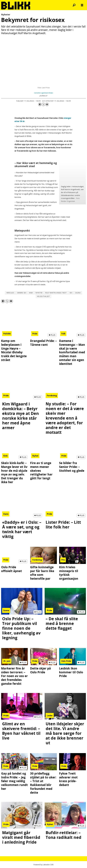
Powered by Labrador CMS (43, 865)
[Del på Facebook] (40, 104)
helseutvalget (43, 296)
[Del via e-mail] (47, 104)
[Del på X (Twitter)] (43, 104)
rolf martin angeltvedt (56, 293)
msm (31, 293)
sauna (78, 293)
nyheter (39, 293)
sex (71, 293)
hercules (10, 293)
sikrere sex (22, 293)
